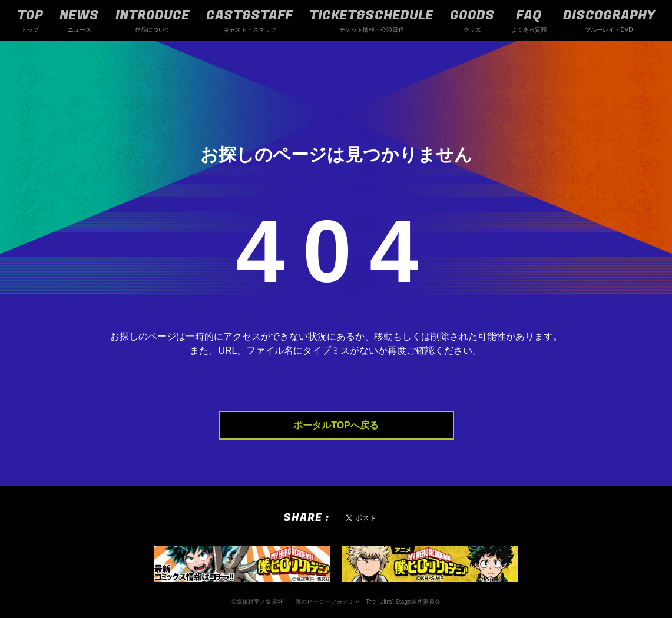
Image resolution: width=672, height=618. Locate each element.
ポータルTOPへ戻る (336, 425)
